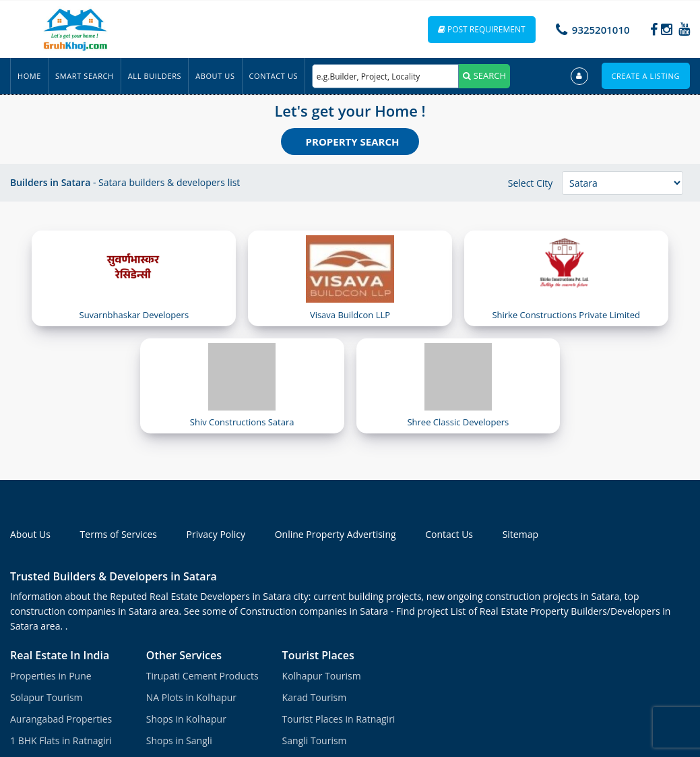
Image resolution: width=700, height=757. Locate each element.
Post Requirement (482, 29)
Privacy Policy (216, 534)
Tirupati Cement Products (202, 676)
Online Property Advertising (336, 534)
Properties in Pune (51, 676)
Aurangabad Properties (61, 719)
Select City (531, 183)
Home (29, 76)
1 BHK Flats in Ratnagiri (61, 740)
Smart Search (85, 76)
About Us (215, 76)
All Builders (155, 76)
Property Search (353, 142)
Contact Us (274, 76)
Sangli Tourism (315, 740)
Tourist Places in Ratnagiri (339, 719)
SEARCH (484, 75)
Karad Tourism (315, 697)
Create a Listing (646, 76)
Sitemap (520, 534)
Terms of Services (119, 534)
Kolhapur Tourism (322, 676)
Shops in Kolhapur (186, 719)
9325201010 (601, 30)
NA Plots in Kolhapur (191, 697)
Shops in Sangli (179, 740)
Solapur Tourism (46, 697)
